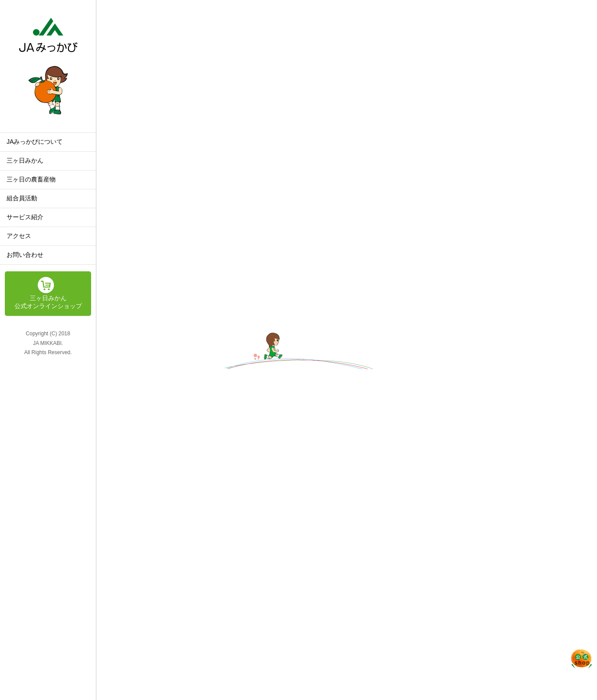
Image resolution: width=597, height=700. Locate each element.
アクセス (19, 236)
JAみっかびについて (35, 142)
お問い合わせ (25, 255)
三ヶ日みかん (25, 160)
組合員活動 (22, 198)
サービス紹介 (25, 217)
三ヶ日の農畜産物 (31, 179)
